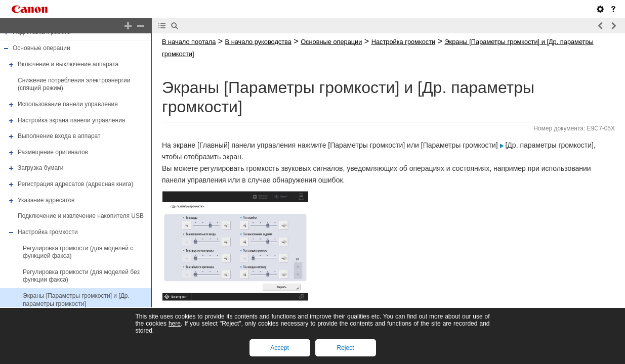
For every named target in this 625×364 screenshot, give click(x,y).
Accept (280, 348)
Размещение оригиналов (53, 152)
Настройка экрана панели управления (71, 120)
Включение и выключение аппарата (68, 64)
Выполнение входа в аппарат (59, 136)
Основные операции (41, 49)
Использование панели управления (68, 104)
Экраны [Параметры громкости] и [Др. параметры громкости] (76, 300)
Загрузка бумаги (40, 168)
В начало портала (189, 42)
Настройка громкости (48, 232)
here (175, 324)
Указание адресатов (46, 200)
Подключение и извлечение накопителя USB (81, 216)
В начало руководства (258, 42)
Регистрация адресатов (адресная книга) (75, 184)
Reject (345, 348)
